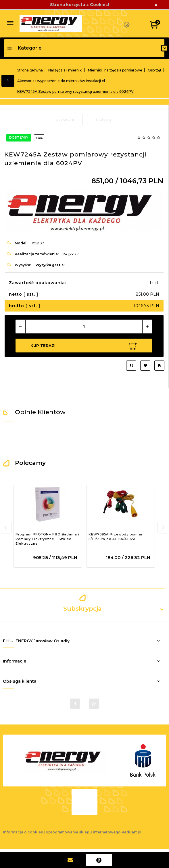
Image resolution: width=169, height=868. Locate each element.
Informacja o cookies (23, 832)
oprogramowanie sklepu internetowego (83, 832)
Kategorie (24, 48)
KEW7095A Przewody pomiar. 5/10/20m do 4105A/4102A (116, 537)
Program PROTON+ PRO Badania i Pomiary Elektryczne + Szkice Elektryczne (47, 539)
